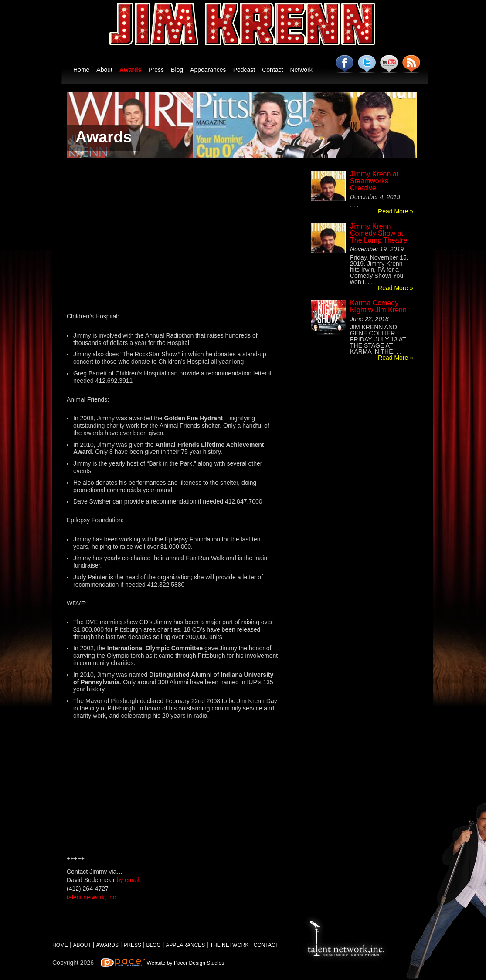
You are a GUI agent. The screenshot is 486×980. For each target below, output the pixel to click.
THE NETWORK (229, 945)
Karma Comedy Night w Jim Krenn (378, 306)
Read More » (396, 211)
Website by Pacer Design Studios (185, 963)
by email (128, 880)
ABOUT (82, 945)
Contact (272, 70)
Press (156, 70)
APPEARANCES (185, 945)
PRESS (132, 945)
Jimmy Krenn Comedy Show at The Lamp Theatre (379, 233)
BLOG (154, 945)
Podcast (244, 70)
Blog (177, 70)
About (104, 70)
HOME (60, 945)
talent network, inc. (92, 897)
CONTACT (266, 945)
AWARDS (107, 945)
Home (81, 70)
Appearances (208, 70)
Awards (130, 70)
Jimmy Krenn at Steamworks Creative (374, 181)
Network (301, 70)
